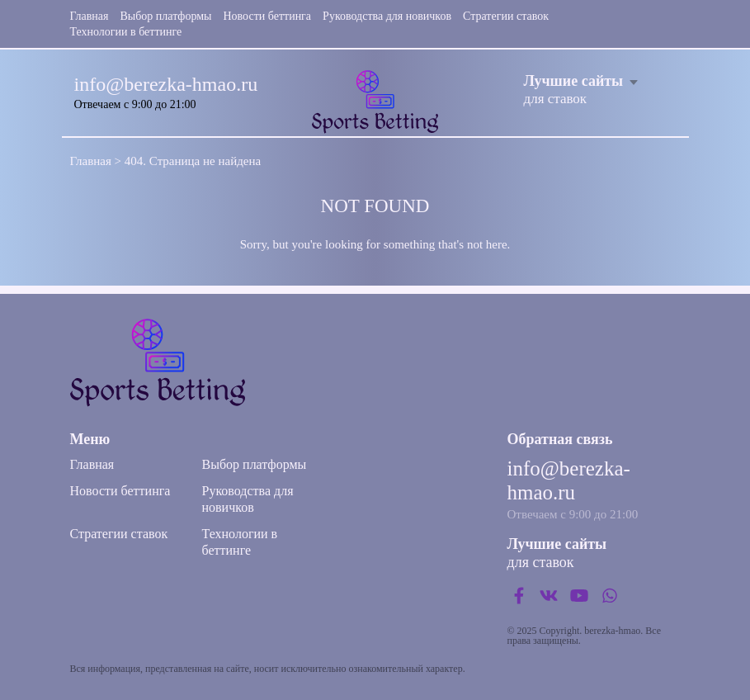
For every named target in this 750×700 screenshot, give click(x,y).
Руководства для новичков (387, 16)
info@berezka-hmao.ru (166, 84)
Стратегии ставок (506, 16)
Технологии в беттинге (126, 32)
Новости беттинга (267, 16)
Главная (90, 16)
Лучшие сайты (574, 81)
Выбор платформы (166, 16)
